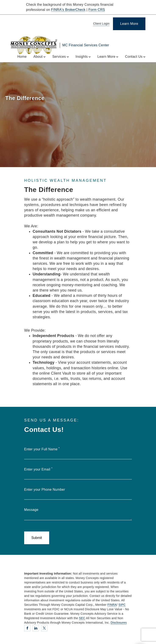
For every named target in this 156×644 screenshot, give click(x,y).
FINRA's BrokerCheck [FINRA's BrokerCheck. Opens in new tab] (68, 10)
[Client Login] (101, 24)
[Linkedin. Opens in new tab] (36, 628)
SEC (82, 618)
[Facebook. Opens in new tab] (27, 628)
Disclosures (119, 623)
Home (22, 57)
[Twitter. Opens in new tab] (44, 628)
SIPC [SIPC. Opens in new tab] (122, 605)
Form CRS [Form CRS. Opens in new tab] (97, 10)
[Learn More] (129, 24)
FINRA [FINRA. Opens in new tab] (112, 605)
